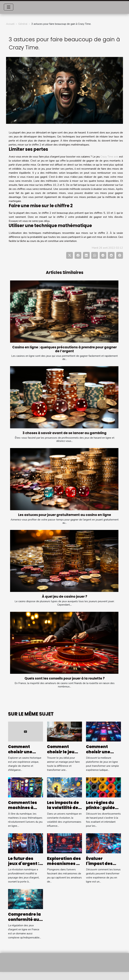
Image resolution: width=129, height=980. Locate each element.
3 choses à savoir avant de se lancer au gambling (64, 433)
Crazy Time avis (109, 157)
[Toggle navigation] (9, 7)
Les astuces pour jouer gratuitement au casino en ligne (65, 515)
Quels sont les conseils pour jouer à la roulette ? (65, 678)
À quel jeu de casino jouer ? (64, 597)
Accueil (10, 24)
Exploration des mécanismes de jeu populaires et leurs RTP (64, 866)
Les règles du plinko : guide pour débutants (103, 808)
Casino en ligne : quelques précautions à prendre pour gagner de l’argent (64, 349)
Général (23, 24)
